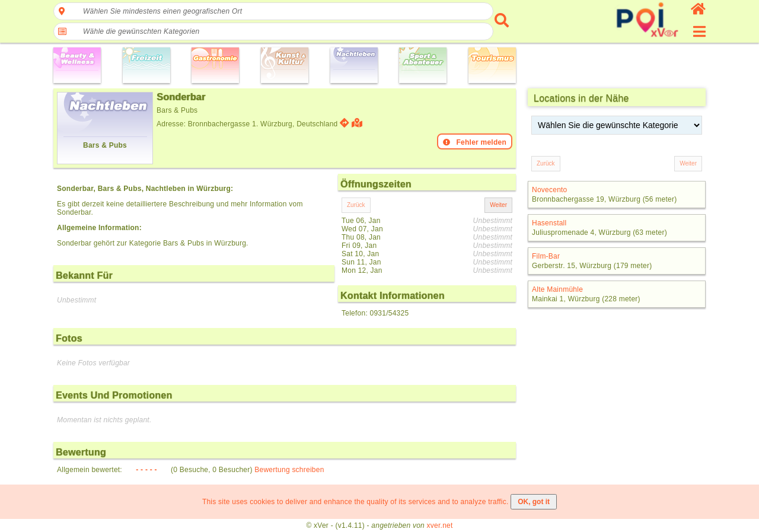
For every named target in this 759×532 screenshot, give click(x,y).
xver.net (440, 525)
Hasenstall (549, 223)
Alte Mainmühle (557, 289)
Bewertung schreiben (289, 470)
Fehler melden (475, 142)
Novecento (550, 190)
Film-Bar (546, 256)
